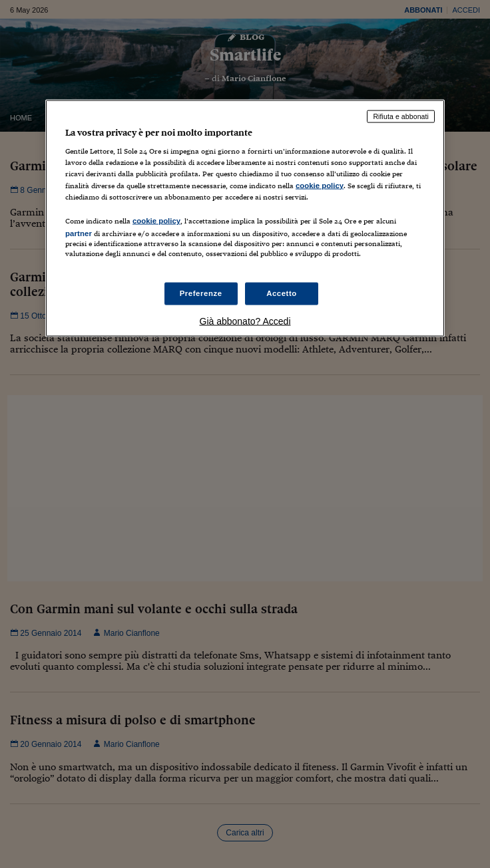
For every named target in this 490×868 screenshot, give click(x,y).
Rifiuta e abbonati (401, 116)
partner (79, 233)
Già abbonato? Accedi (245, 321)
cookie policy (320, 185)
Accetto (282, 293)
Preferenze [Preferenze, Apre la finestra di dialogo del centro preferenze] (201, 293)
